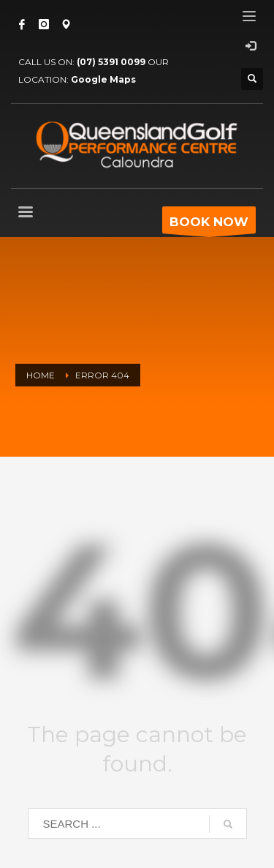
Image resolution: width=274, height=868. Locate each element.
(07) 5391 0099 (111, 62)
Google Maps (103, 79)
